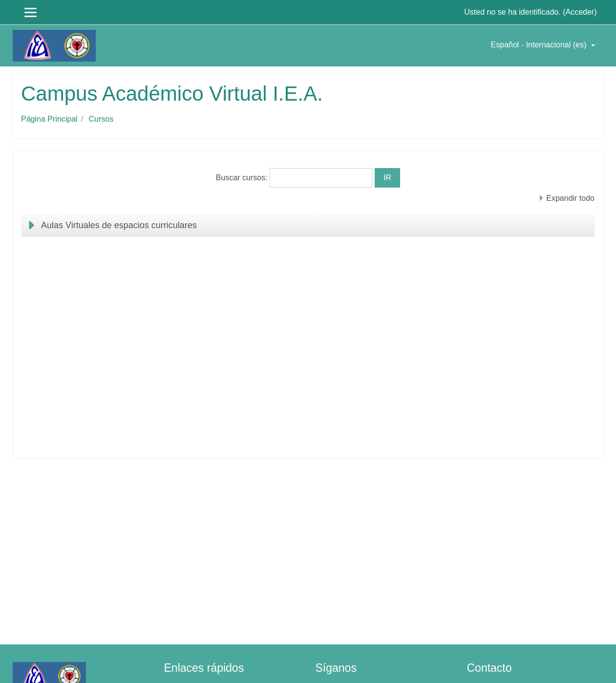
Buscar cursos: (243, 178)
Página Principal (49, 119)
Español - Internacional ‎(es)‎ (540, 45)
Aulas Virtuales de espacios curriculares (119, 225)
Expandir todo (570, 198)
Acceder (580, 12)
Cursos (101, 119)
